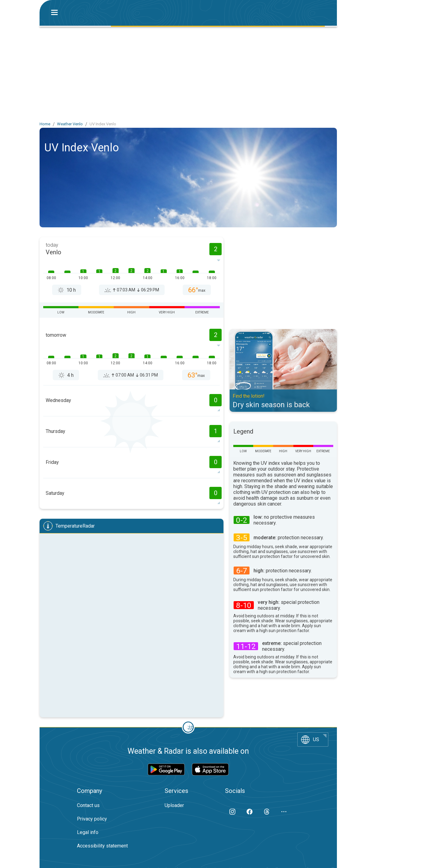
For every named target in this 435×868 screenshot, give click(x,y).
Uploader (174, 805)
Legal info (88, 832)
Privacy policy (92, 819)
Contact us (88, 805)
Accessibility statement (102, 846)
